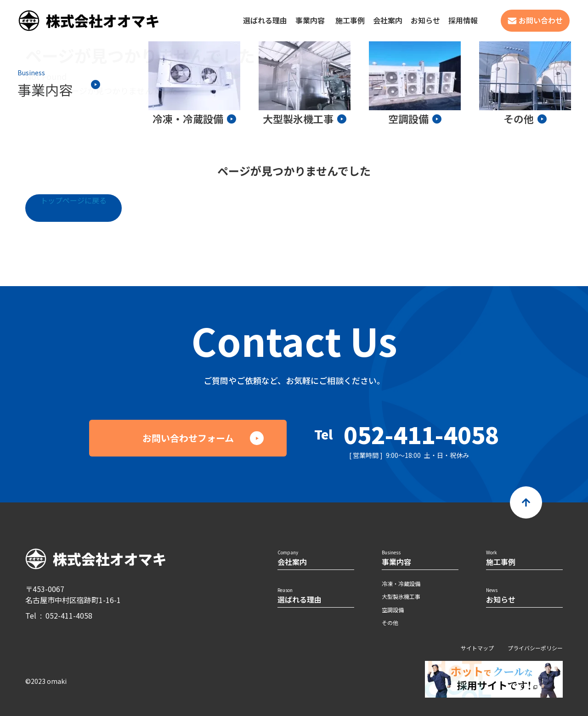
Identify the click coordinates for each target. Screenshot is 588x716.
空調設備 (393, 610)
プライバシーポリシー (535, 648)
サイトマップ (477, 648)
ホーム (37, 90)
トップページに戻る (73, 200)
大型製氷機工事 (401, 596)
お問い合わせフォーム (188, 438)
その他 (390, 623)
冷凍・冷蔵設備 (401, 584)
